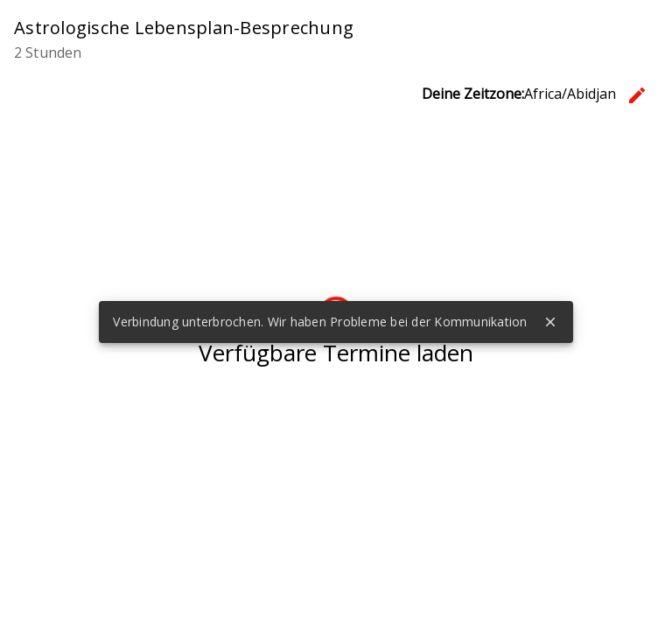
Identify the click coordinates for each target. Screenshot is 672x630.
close (550, 322)
